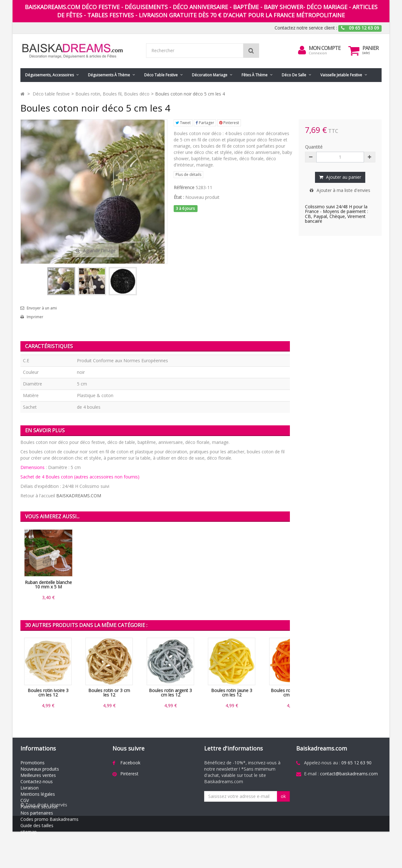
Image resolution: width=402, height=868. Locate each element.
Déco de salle (294, 75)
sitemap (29, 832)
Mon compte (325, 48)
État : (179, 197)
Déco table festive (161, 75)
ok (283, 796)
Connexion (318, 53)
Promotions (33, 763)
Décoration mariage (210, 75)
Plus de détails (188, 175)
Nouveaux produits (40, 769)
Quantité (314, 147)
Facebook (130, 763)
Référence (184, 187)
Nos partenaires (37, 813)
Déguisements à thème (109, 75)
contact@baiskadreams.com (349, 774)
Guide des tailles (37, 825)
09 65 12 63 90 (356, 763)
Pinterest (229, 123)
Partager (205, 123)
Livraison (30, 788)
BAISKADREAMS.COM (79, 496)
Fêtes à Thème (255, 75)
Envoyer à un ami (42, 308)
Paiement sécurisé (39, 807)
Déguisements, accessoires (49, 75)
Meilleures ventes (38, 775)
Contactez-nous (37, 781)
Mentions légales (38, 794)
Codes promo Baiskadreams (49, 819)
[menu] (302, 50)
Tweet (183, 123)
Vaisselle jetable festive (341, 75)
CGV (25, 800)
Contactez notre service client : (306, 28)
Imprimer (35, 317)
